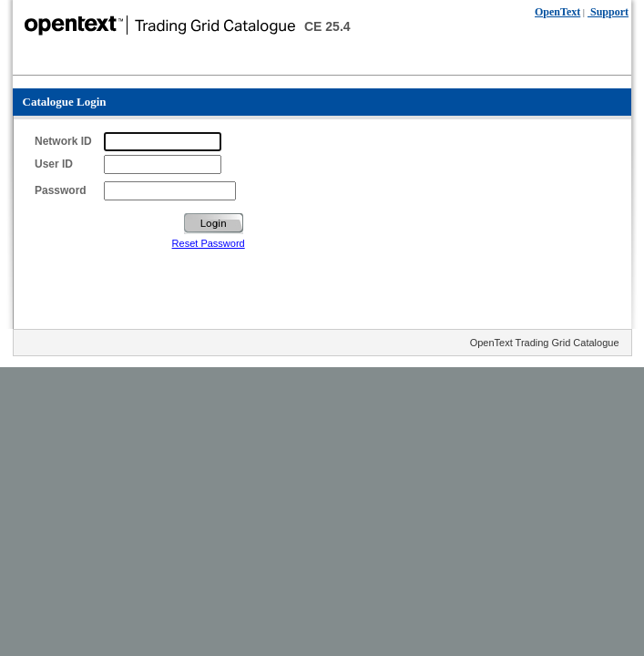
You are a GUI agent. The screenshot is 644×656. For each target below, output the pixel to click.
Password (61, 190)
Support (608, 12)
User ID (54, 164)
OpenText (557, 12)
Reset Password (209, 243)
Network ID (63, 141)
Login (214, 223)
